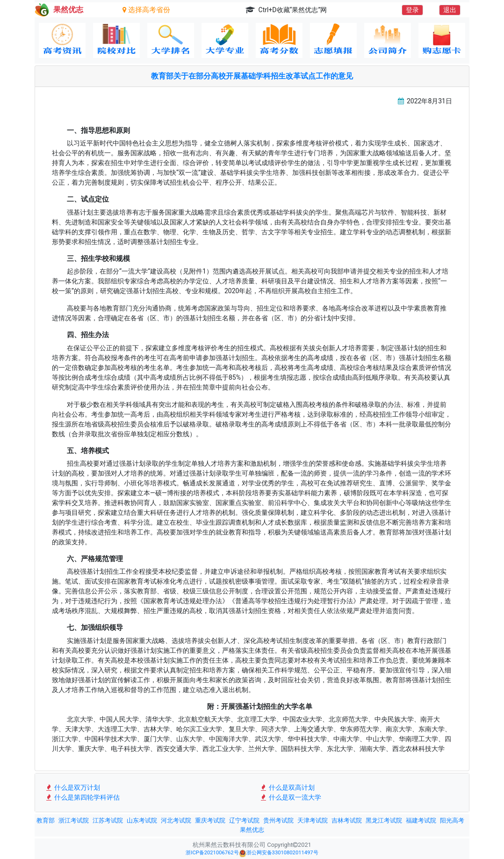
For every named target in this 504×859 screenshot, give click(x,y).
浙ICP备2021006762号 (212, 853)
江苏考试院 (108, 820)
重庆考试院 (210, 820)
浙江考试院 (74, 820)
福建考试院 (421, 820)
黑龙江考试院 (384, 820)
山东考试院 (142, 820)
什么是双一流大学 (290, 797)
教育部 (46, 820)
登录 (412, 10)
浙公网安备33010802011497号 (279, 853)
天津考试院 (313, 820)
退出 (450, 10)
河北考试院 (176, 820)
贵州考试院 (278, 820)
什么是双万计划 (72, 787)
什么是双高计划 (287, 787)
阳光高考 (452, 820)
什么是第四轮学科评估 (82, 797)
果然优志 (252, 830)
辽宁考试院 (244, 820)
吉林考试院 (347, 820)
